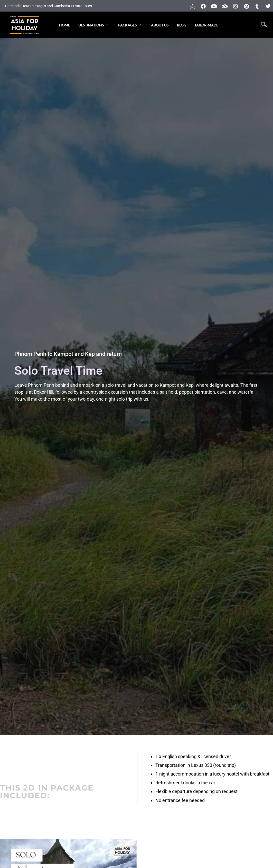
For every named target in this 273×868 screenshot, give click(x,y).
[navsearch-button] (264, 25)
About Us (160, 25)
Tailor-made (206, 25)
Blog (182, 25)
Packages (130, 25)
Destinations (93, 25)
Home (65, 25)
